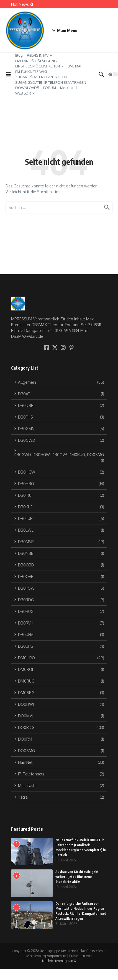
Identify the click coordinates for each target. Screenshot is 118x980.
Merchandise (71, 88)
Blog (19, 55)
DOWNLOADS (27, 88)
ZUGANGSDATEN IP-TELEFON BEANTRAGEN (51, 82)
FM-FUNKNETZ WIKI (31, 72)
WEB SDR (25, 93)
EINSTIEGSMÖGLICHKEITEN (39, 66)
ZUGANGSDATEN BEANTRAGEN (41, 77)
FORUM (50, 88)
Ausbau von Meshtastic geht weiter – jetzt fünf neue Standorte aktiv (77, 877)
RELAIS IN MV (39, 55)
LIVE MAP (75, 66)
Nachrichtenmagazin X (59, 961)
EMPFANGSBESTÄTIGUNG (36, 61)
